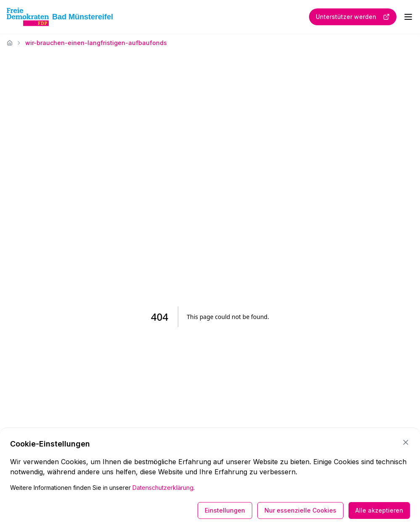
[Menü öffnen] (408, 17)
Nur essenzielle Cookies (300, 510)
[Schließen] (406, 442)
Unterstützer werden (353, 17)
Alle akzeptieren (379, 510)
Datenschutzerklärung (163, 488)
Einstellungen (225, 510)
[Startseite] (10, 43)
